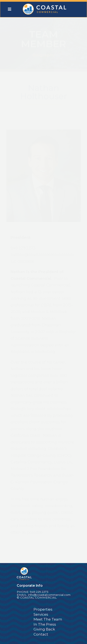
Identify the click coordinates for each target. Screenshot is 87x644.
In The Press (45, 624)
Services (41, 614)
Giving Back (44, 629)
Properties (43, 609)
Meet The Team (48, 619)
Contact (41, 634)
